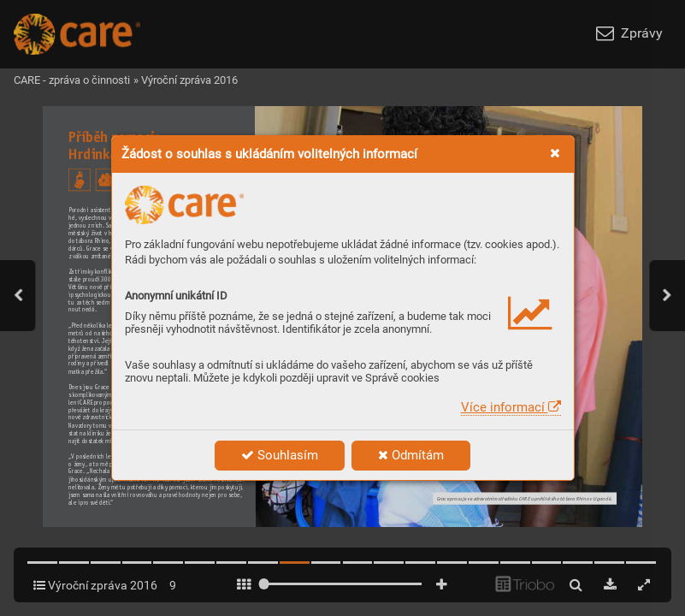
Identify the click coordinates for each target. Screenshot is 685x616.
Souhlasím (280, 455)
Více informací (511, 407)
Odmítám (411, 455)
